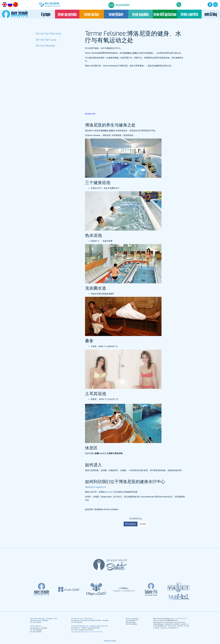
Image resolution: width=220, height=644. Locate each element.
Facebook (131, 524)
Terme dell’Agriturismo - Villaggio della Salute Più (90, 626)
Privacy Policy (110, 641)
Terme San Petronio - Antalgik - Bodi (44, 619)
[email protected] (96, 632)
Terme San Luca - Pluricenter (82, 619)
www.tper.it (109, 492)
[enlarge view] (90, 114)
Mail (143, 524)
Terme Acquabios (132, 619)
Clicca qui (57, 6)
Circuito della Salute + (180, 619)
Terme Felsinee (36, 626)
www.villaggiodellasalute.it (80, 632)
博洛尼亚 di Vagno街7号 (96, 487)
